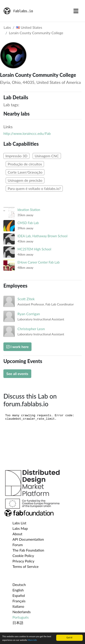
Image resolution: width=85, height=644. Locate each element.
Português (21, 617)
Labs (7, 27)
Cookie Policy (23, 556)
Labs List (19, 523)
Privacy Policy (23, 561)
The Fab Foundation (28, 550)
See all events (17, 374)
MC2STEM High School (34, 249)
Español (19, 595)
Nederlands (22, 612)
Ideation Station (29, 210)
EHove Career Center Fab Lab (39, 262)
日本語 (18, 623)
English (18, 590)
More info (32, 640)
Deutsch (19, 585)
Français (19, 601)
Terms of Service (25, 566)
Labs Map (20, 528)
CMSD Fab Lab (28, 223)
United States (29, 27)
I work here (17, 347)
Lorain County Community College (36, 33)
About (17, 534)
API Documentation (28, 539)
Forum (18, 545)
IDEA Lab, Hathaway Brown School (42, 236)
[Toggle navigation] (76, 11)
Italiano (18, 606)
